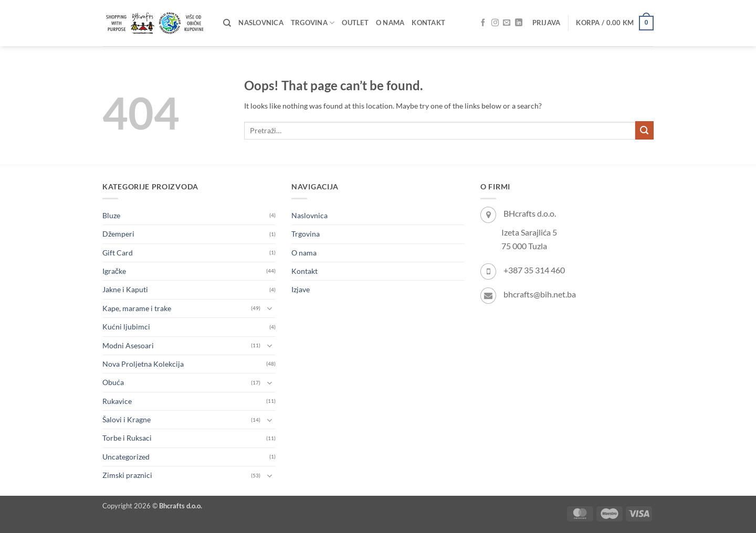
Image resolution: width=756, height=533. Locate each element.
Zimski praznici (127, 475)
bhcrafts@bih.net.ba (540, 294)
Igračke (114, 271)
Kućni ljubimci (126, 327)
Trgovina (313, 23)
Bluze (111, 215)
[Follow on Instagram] (495, 23)
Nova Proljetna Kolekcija (143, 364)
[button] (547, 23)
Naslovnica (261, 23)
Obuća (113, 382)
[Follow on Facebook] (483, 23)
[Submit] (644, 130)
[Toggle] (269, 308)
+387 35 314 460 (534, 270)
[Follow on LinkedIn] (519, 23)
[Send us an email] (507, 23)
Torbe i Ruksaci (127, 438)
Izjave (301, 289)
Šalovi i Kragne (127, 419)
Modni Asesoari (128, 345)
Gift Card (118, 253)
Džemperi (118, 234)
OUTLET (355, 23)
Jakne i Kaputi (125, 289)
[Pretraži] (227, 23)
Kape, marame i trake (137, 308)
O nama (390, 23)
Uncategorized (126, 457)
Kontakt (428, 23)
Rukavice (117, 401)
